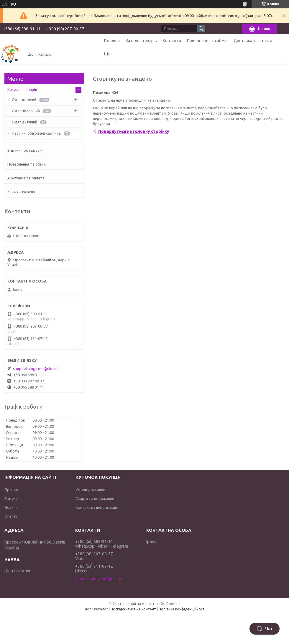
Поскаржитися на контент (133, 609)
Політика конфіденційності (182, 609)
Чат (265, 629)
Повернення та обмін (207, 41)
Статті (11, 516)
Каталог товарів (141, 41)
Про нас (12, 490)
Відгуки (11, 498)
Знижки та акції (21, 192)
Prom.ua (173, 604)
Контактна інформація (96, 507)
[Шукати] (201, 29)
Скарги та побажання (95, 498)
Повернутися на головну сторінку (134, 131)
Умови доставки (90, 490)
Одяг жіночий (24, 100)
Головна (112, 41)
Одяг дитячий (24, 122)
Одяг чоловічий (26, 111)
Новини (11, 507)
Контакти (172, 41)
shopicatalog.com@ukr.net (36, 369)
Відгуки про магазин (26, 150)
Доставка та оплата (253, 41)
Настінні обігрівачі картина (36, 133)
